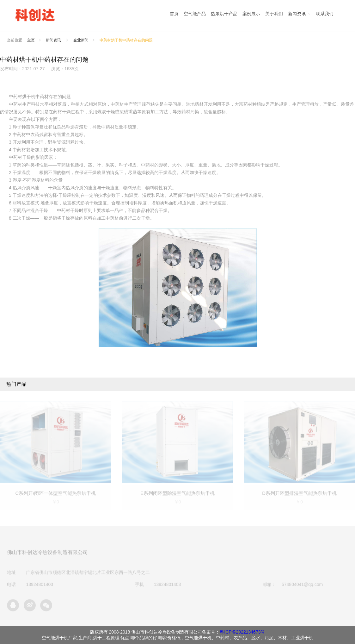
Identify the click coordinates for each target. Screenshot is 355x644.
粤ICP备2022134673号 (242, 632)
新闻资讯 (54, 40)
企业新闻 (81, 40)
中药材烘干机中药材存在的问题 (126, 40)
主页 (31, 40)
